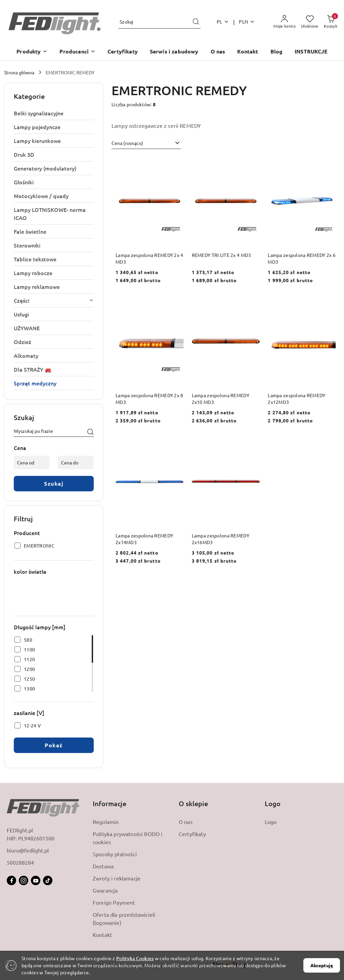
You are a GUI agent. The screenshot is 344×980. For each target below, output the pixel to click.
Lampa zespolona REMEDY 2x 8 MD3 (149, 399)
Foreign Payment (114, 902)
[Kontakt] (248, 52)
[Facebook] (11, 880)
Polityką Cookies (135, 958)
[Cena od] (32, 462)
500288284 (20, 862)
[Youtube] (36, 880)
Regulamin (106, 822)
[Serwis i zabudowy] (174, 52)
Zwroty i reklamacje (117, 878)
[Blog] (277, 52)
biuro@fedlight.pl (28, 850)
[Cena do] (76, 462)
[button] (32, 52)
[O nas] (218, 52)
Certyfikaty (192, 834)
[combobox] (146, 143)
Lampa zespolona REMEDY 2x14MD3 (144, 539)
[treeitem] (54, 113)
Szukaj (54, 483)
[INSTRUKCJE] (311, 52)
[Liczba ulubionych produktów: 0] (310, 22)
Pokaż (54, 745)
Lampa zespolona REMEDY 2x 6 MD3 (302, 258)
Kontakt (102, 935)
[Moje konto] (285, 22)
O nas (186, 822)
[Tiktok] (48, 880)
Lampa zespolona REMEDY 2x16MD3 (221, 539)
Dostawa (103, 866)
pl (223, 22)
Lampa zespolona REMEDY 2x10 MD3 (221, 399)
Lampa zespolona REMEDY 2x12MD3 (296, 399)
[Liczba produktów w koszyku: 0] (331, 22)
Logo (271, 822)
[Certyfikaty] (123, 52)
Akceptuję (322, 965)
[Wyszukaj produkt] (159, 22)
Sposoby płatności (115, 854)
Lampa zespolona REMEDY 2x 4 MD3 (149, 258)
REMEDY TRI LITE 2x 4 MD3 (222, 255)
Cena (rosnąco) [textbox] (127, 143)
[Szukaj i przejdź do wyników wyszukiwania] (196, 22)
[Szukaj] (90, 432)
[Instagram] (24, 880)
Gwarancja (105, 890)
